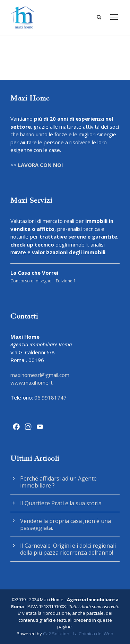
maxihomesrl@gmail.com (40, 375)
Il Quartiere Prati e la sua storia (61, 503)
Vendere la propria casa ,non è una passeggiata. (66, 524)
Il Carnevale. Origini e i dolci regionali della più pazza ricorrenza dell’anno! (68, 549)
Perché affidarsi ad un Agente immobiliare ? (58, 482)
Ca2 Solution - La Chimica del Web (78, 634)
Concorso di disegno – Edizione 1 (43, 281)
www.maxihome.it (32, 383)
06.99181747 (50, 397)
